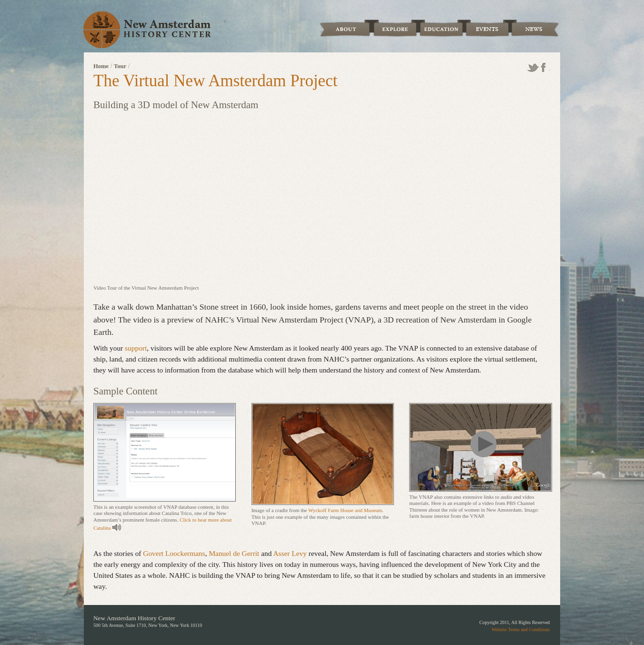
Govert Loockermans (174, 553)
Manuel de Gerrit (234, 553)
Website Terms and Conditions (521, 630)
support (136, 348)
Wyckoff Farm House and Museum (345, 510)
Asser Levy (290, 553)
